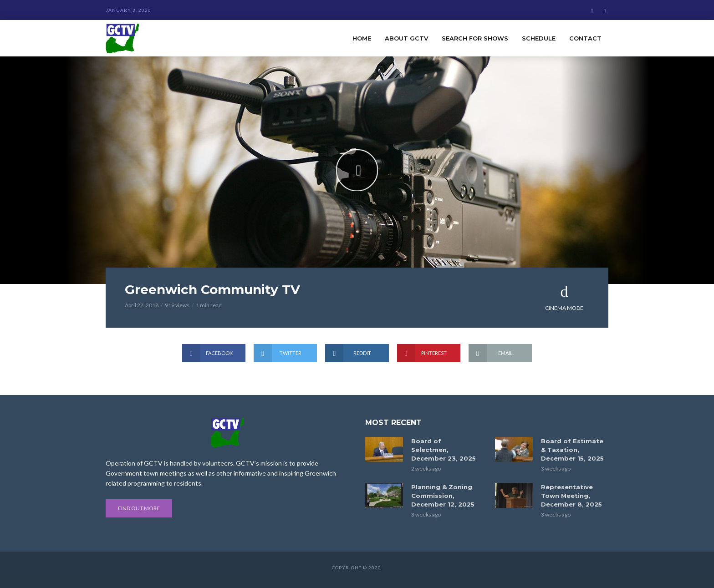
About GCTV (406, 38)
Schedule (539, 38)
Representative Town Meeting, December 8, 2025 (571, 496)
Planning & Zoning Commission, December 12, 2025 (443, 496)
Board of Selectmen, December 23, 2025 (444, 450)
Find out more (139, 508)
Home (362, 38)
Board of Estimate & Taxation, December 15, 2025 (572, 450)
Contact (585, 38)
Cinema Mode (564, 298)
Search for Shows (475, 38)
